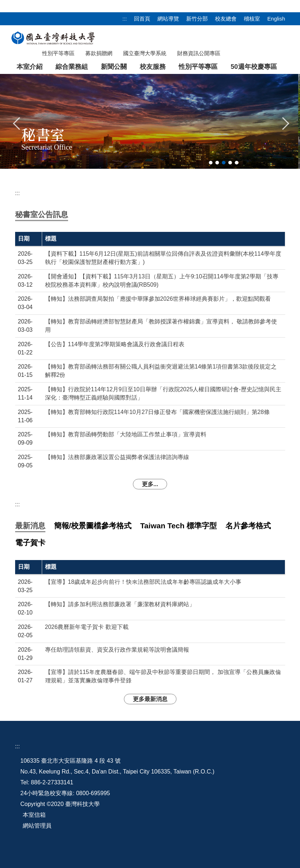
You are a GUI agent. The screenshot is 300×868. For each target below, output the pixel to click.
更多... (150, 484)
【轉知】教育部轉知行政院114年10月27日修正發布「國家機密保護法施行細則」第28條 (157, 412)
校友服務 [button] (153, 67)
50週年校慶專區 (254, 67)
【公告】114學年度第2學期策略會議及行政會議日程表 (115, 344)
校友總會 (226, 19)
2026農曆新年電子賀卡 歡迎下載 (87, 627)
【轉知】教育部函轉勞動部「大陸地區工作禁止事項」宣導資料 (126, 434)
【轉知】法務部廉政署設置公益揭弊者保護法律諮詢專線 (117, 457)
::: (125, 19)
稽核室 (252, 19)
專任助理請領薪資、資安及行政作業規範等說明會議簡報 (117, 650)
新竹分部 (197, 19)
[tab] (211, 163)
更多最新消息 (150, 699)
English (276, 19)
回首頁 (142, 19)
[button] (17, 123)
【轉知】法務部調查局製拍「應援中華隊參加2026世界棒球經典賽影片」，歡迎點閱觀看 (158, 299)
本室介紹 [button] (30, 67)
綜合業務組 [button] (72, 67)
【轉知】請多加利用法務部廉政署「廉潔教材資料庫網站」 (120, 604)
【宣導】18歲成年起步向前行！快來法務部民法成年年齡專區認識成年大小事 (143, 582)
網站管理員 (37, 826)
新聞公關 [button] (114, 67)
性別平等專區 (198, 67)
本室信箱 (34, 815)
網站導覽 (168, 19)
